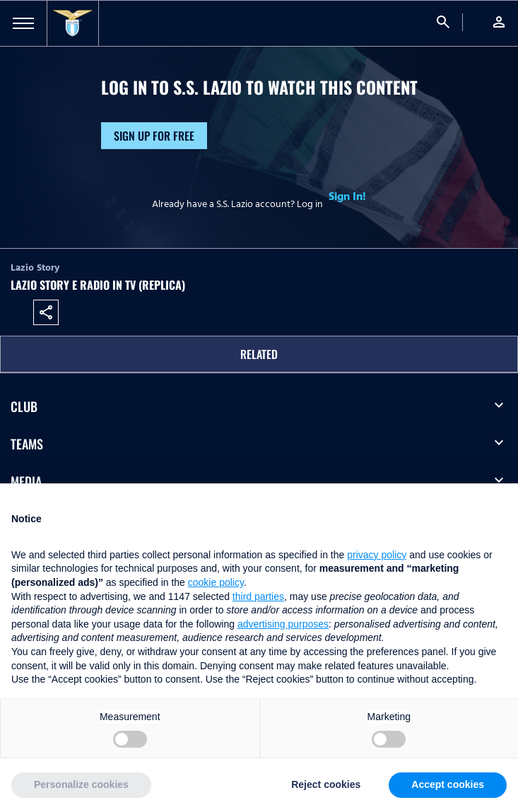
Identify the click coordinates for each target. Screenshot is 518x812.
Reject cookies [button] (326, 784)
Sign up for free (154, 136)
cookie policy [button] (216, 582)
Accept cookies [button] (448, 784)
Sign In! (347, 196)
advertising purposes (283, 624)
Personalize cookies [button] (81, 784)
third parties (258, 596)
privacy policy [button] (377, 555)
